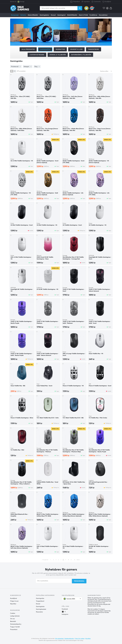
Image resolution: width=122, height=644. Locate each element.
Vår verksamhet (59, 638)
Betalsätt (13, 621)
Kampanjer (15, 15)
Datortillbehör (33, 15)
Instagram (65, 614)
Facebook (65, 609)
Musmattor (60, 49)
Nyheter (23, 15)
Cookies (13, 613)
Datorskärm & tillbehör (81, 55)
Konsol (53, 15)
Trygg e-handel (15, 627)
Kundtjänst (108, 2)
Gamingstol (62, 15)
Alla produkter (28, 49)
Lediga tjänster (15, 616)
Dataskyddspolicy (16, 624)
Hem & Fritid (83, 15)
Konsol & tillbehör (58, 55)
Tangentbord (94, 49)
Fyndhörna (93, 15)
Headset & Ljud (76, 49)
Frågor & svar (14, 601)
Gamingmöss (40, 598)
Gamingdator (44, 15)
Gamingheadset (41, 609)
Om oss (12, 619)
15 (75, 560)
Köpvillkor (13, 604)
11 (71, 560)
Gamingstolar (40, 606)
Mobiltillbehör (72, 15)
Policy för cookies (80, 638)
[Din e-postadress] (53, 581)
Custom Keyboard (37, 55)
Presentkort (77, 2)
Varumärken (103, 15)
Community (96, 2)
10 (68, 560)
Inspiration (86, 1)
